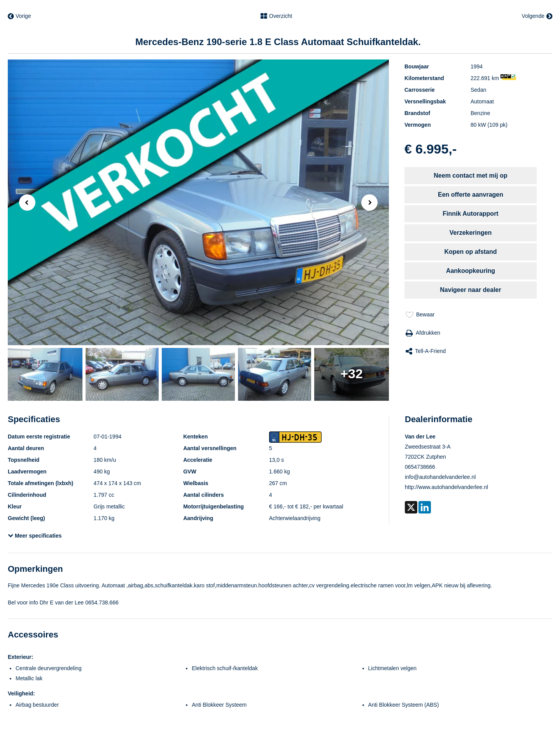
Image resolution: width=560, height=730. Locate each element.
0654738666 (420, 467)
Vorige (19, 16)
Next (372, 203)
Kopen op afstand (470, 252)
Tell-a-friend (426, 351)
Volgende (537, 16)
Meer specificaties (35, 536)
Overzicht (276, 16)
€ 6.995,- (430, 149)
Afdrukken (423, 333)
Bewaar (420, 315)
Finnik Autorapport (470, 214)
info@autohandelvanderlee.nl (440, 477)
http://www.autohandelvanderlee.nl (446, 487)
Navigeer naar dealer (470, 290)
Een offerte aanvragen (471, 195)
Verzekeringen (471, 233)
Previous (25, 202)
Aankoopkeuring (471, 271)
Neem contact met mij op (470, 176)
